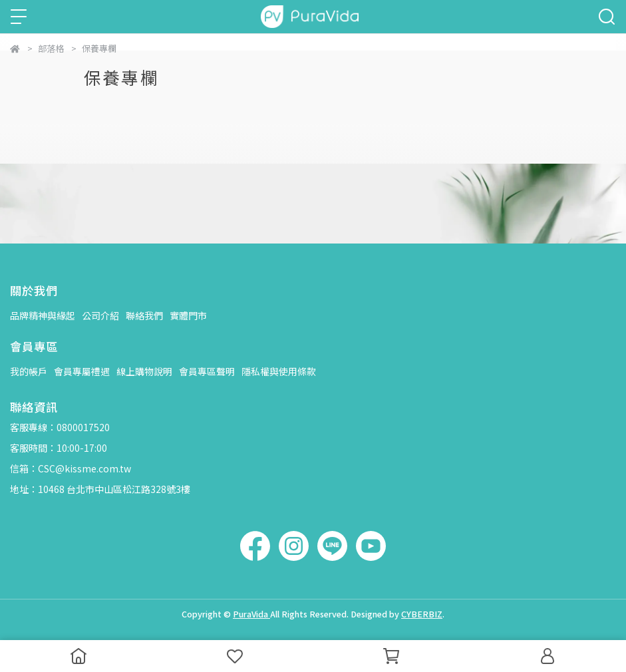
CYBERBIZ (422, 614)
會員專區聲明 (207, 371)
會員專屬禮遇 (82, 371)
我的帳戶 (29, 371)
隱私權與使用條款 (279, 371)
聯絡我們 (144, 315)
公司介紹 (100, 315)
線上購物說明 (144, 371)
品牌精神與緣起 (43, 315)
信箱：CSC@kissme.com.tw (71, 468)
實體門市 (188, 315)
